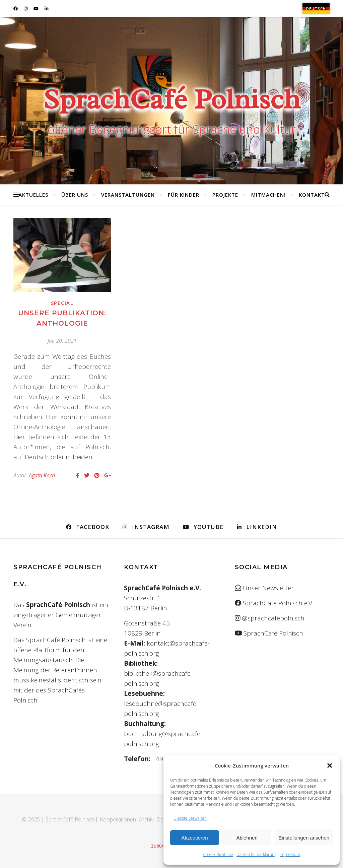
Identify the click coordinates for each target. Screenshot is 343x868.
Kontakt (312, 195)
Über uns (75, 195)
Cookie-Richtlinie (218, 854)
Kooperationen (118, 819)
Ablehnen (247, 838)
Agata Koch (42, 475)
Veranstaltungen (128, 195)
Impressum (290, 854)
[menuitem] (316, 9)
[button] (330, 765)
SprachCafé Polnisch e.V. (278, 603)
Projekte (225, 195)
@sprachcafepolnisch (273, 618)
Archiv (146, 819)
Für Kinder (184, 195)
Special (62, 303)
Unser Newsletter (268, 588)
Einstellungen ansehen (304, 838)
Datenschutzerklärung (256, 854)
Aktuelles (33, 195)
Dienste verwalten (190, 818)
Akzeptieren (194, 838)
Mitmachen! (268, 195)
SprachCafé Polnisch (172, 99)
